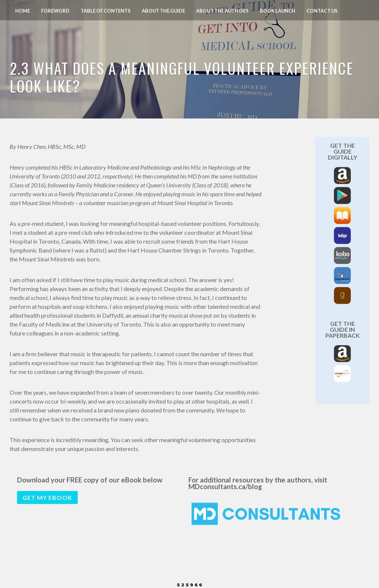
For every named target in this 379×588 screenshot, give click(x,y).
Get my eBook (47, 497)
